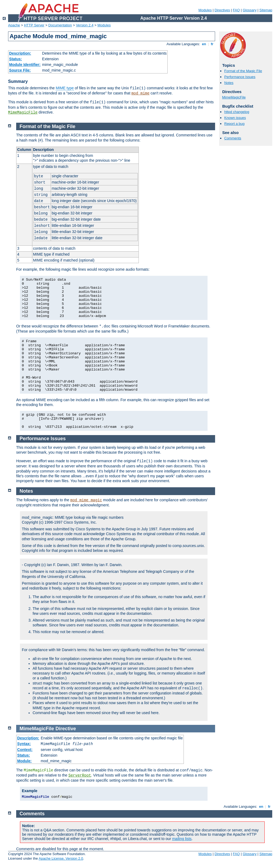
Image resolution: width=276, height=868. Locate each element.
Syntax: (24, 744)
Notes (229, 83)
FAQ (236, 10)
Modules (205, 10)
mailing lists (182, 839)
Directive (66, 729)
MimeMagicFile (23, 112)
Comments (233, 138)
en (204, 44)
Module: (25, 761)
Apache (14, 25)
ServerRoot (80, 775)
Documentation (60, 25)
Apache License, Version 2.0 (61, 858)
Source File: (20, 70)
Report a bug (234, 124)
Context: (25, 750)
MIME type (65, 88)
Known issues (235, 118)
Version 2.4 (85, 25)
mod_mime (140, 93)
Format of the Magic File (243, 71)
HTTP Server (34, 25)
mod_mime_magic (86, 500)
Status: (15, 59)
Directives (222, 10)
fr (212, 44)
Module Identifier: (25, 65)
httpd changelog (237, 112)
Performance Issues (240, 77)
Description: (20, 53)
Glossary (249, 10)
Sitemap (266, 10)
